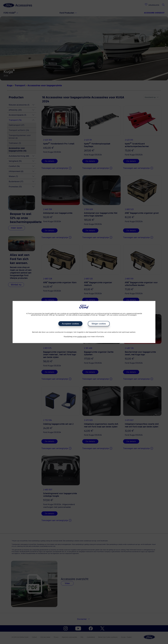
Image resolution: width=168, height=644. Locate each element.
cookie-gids (82, 337)
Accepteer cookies (70, 324)
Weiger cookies (99, 324)
